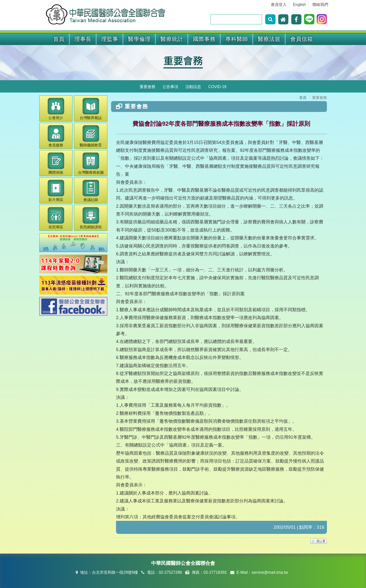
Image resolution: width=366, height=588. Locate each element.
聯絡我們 (320, 5)
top (319, 541)
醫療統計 (172, 39)
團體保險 (56, 163)
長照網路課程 (91, 218)
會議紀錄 (91, 191)
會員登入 (279, 5)
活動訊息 (193, 87)
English (299, 5)
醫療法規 (269, 39)
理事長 (83, 39)
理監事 (110, 39)
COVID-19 (217, 87)
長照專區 (56, 218)
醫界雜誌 (91, 109)
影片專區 (56, 191)
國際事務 (204, 39)
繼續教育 (91, 136)
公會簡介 (56, 109)
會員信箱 (302, 39)
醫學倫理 (139, 39)
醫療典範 (91, 163)
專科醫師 (237, 39)
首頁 (59, 39)
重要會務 (183, 60)
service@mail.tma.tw (270, 572)
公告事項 (170, 87)
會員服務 (56, 136)
